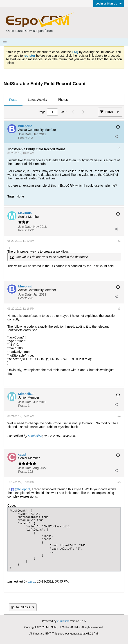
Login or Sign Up (109, 4)
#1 (119, 148)
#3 (119, 309)
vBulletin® (63, 621)
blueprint (24, 489)
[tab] (13, 100)
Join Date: (25, 134)
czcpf (32, 581)
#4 (119, 416)
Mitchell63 (35, 436)
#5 (119, 482)
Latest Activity (38, 100)
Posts (13, 100)
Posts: (23, 138)
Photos (63, 100)
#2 (119, 241)
